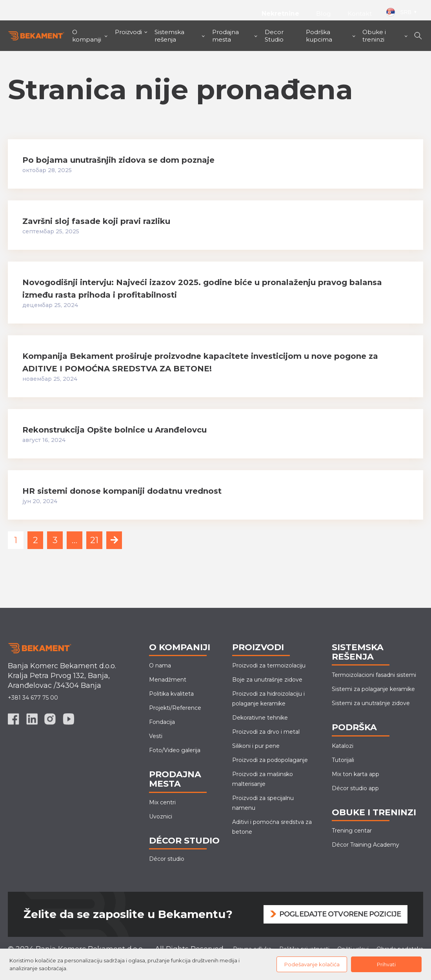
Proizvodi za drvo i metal (266, 732)
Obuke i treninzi (374, 36)
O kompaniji (87, 36)
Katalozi (343, 746)
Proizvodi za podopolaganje (270, 760)
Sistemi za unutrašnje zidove (371, 703)
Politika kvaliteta (171, 694)
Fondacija (162, 722)
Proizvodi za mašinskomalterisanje (263, 779)
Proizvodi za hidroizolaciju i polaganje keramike (268, 699)
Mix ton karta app (356, 774)
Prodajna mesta (226, 36)
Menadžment (168, 680)
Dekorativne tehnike (260, 718)
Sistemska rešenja (169, 36)
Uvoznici (161, 816)
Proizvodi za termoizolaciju (269, 665)
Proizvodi (128, 32)
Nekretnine (280, 14)
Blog (324, 14)
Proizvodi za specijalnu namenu (263, 803)
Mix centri (162, 802)
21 (94, 540)
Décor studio (167, 859)
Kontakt (360, 14)
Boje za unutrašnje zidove (267, 680)
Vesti (156, 736)
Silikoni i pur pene (256, 746)
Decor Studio (274, 36)
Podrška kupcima (319, 36)
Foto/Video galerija (175, 750)
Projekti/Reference (175, 708)
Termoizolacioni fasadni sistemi (374, 675)
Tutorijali (343, 760)
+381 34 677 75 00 (33, 698)
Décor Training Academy (366, 845)
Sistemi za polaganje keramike (373, 689)
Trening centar (352, 831)
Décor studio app (355, 788)
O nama (160, 665)
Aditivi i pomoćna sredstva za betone (272, 827)
